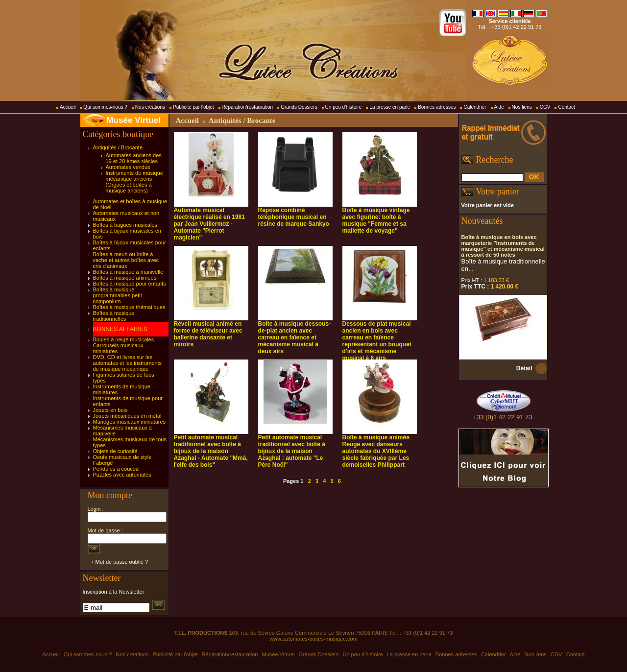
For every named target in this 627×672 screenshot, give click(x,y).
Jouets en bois (110, 410)
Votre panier (498, 192)
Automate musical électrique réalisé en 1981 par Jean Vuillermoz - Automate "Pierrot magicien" (209, 224)
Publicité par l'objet (193, 107)
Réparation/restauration (248, 107)
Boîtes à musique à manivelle (128, 272)
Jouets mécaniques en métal (127, 416)
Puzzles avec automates (122, 475)
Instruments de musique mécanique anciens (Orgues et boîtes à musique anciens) (134, 182)
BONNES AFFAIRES (120, 329)
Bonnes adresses (437, 107)
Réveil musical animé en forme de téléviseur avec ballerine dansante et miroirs (208, 334)
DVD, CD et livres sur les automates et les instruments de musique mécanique (128, 363)
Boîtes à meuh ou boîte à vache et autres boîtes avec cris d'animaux (126, 260)
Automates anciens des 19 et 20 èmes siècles (134, 158)
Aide (499, 107)
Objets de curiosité (115, 451)
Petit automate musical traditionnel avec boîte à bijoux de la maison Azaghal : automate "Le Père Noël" (292, 451)
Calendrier (475, 107)
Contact (566, 107)
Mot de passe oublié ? (122, 562)
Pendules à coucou (116, 469)
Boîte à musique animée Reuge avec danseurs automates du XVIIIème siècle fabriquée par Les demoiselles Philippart (376, 451)
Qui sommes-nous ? (105, 107)
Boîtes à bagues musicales (125, 225)
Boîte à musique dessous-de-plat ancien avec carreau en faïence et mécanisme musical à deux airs (295, 337)
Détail (524, 368)
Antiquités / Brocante (118, 147)
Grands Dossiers (299, 107)
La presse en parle (390, 107)
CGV (545, 107)
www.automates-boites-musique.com (313, 639)
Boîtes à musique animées (125, 278)
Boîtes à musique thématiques (129, 307)
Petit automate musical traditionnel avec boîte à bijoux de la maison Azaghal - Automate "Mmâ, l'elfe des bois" (211, 451)
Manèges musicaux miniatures (130, 422)
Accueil (68, 107)
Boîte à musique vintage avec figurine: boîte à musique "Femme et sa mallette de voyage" (376, 220)
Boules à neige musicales (124, 339)
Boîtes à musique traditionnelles (114, 316)
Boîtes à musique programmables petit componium (118, 295)
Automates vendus (128, 167)
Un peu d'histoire (344, 107)
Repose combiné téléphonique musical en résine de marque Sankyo (294, 217)
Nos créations (150, 107)
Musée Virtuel (134, 120)
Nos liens (522, 107)
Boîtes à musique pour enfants (130, 284)
